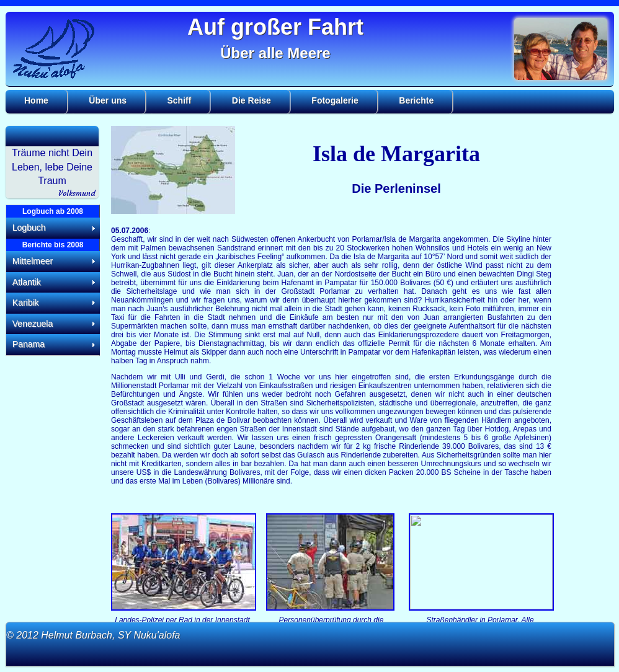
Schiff (180, 100)
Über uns (108, 100)
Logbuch (29, 228)
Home (36, 100)
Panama (29, 344)
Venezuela (33, 324)
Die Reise (252, 100)
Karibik (26, 303)
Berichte (416, 100)
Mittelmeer (33, 261)
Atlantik (27, 282)
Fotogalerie (335, 100)
